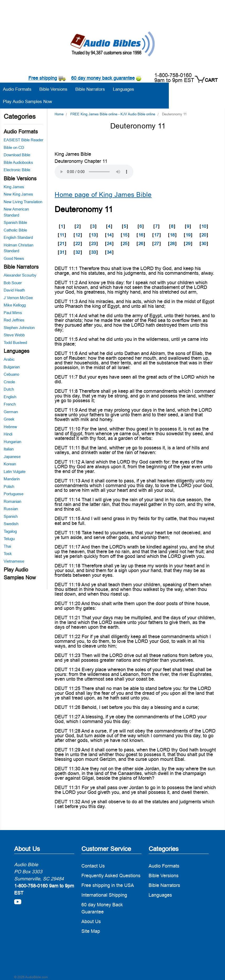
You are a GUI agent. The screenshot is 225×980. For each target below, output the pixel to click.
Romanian (12, 501)
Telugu (9, 539)
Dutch (9, 389)
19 (188, 235)
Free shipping (43, 78)
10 (204, 226)
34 (109, 252)
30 (204, 244)
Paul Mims (13, 313)
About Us (91, 921)
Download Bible (17, 155)
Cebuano (11, 374)
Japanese (12, 457)
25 (125, 244)
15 (125, 235)
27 (156, 244)
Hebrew (10, 427)
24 (109, 244)
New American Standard (16, 212)
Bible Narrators (21, 267)
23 (93, 244)
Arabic (9, 359)
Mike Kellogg (15, 305)
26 (141, 244)
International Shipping (104, 895)
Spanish (11, 516)
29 (188, 244)
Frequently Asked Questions (111, 876)
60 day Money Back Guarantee (102, 908)
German (11, 412)
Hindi (8, 434)
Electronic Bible (17, 170)
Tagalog (10, 531)
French (10, 404)
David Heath (14, 290)
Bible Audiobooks (18, 162)
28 (172, 244)
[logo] (113, 45)
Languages (17, 351)
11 (62, 235)
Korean (10, 464)
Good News (14, 258)
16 (141, 235)
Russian (11, 509)
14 (109, 235)
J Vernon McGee (18, 298)
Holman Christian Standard (19, 248)
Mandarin (12, 479)
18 (172, 235)
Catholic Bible (15, 230)
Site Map (91, 931)
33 (93, 252)
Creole (9, 382)
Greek (9, 419)
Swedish (11, 524)
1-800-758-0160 (173, 75)
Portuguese (14, 494)
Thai (7, 546)
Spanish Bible (15, 222)
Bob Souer (13, 283)
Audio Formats (21, 132)
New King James (18, 194)
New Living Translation (23, 202)
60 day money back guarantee (103, 78)
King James (14, 187)
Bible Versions (20, 179)
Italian (9, 449)
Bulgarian (12, 367)
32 (78, 252)
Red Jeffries (14, 320)
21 (62, 244)
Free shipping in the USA (108, 885)
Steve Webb (14, 335)
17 (156, 235)
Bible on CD (14, 147)
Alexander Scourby (20, 275)
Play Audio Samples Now (27, 101)
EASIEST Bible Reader (23, 140)
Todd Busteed (15, 343)
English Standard (18, 237)
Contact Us (93, 866)
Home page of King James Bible (103, 195)
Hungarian (12, 442)
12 (78, 235)
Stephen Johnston (19, 328)
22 (78, 244)
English (10, 397)
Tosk (8, 554)
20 (204, 235)
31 (62, 252)
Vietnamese (14, 561)
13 (93, 235)
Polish (9, 486)
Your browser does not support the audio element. (94, 172)
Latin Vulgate (15, 472)
